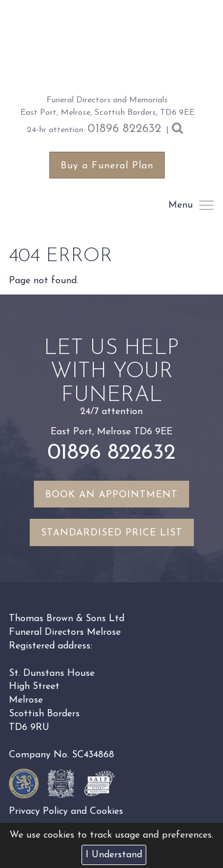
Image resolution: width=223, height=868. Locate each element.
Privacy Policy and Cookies (66, 811)
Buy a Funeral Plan (107, 166)
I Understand (114, 855)
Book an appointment (111, 495)
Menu (206, 205)
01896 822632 (124, 129)
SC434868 (93, 755)
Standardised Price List (112, 533)
